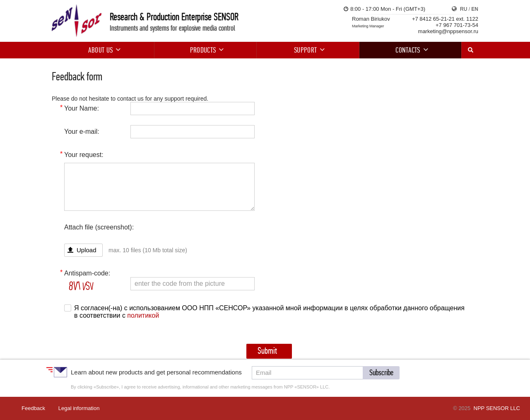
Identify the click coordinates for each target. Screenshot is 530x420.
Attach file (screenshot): (99, 227)
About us (103, 50)
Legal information (79, 408)
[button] (381, 373)
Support (308, 50)
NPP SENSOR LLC (497, 408)
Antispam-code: (87, 273)
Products (206, 50)
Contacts (410, 50)
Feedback (33, 408)
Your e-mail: (82, 132)
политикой (143, 315)
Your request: (84, 155)
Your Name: (82, 108)
